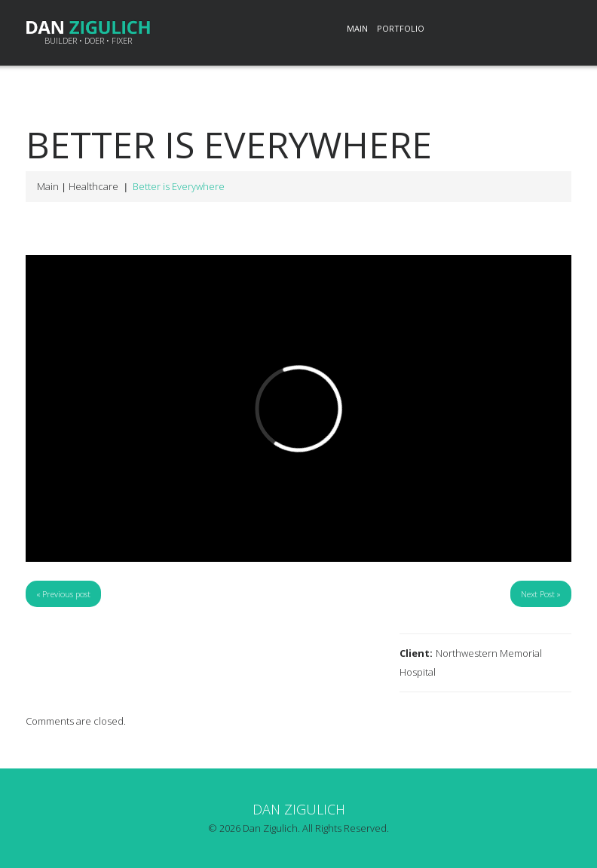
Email (555, 29)
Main (357, 28)
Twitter (488, 29)
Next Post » (541, 594)
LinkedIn (455, 29)
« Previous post (63, 594)
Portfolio (401, 28)
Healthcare (93, 186)
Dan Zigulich (299, 809)
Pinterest (522, 29)
